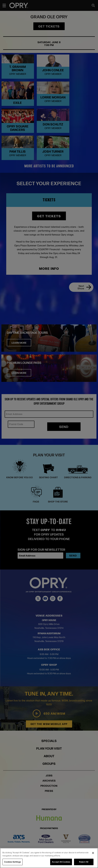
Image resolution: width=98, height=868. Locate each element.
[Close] (93, 853)
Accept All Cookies (61, 862)
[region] (49, 858)
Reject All (84, 862)
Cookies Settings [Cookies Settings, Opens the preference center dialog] (13, 862)
